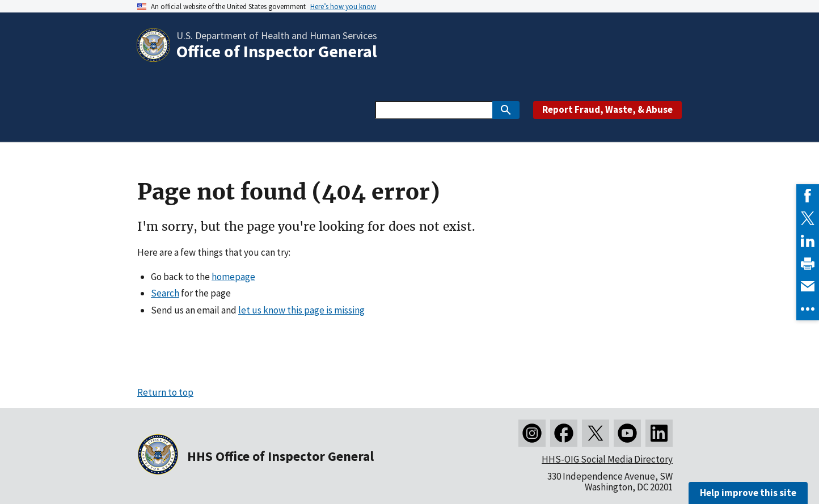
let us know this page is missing (301, 310)
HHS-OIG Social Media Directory (607, 459)
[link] (808, 196)
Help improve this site (748, 493)
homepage (233, 277)
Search (165, 293)
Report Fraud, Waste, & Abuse (607, 109)
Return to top (165, 392)
